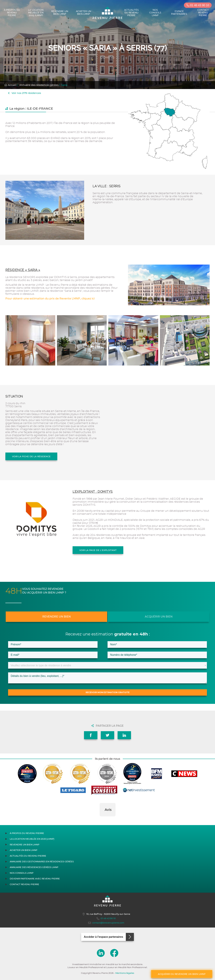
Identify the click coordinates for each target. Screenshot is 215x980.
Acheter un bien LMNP (84, 13)
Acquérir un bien (159, 617)
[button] (100, 820)
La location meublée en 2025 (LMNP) (36, 13)
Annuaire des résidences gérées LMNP (34, 867)
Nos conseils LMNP (155, 13)
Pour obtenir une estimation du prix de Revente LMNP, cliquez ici (50, 299)
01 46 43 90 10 (198, 5)
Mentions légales (125, 973)
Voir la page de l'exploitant (98, 550)
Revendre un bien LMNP (60, 13)
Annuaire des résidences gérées (39, 85)
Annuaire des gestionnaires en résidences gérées (42, 862)
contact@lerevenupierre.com (106, 923)
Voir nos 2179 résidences (25, 93)
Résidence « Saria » (23, 270)
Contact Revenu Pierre (203, 13)
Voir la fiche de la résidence (31, 456)
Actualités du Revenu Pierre (131, 13)
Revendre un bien (57, 617)
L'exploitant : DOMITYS (93, 492)
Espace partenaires (179, 13)
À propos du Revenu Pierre (12, 13)
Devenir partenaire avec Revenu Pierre (35, 879)
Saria (64, 85)
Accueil (10, 85)
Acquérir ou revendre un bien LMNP (182, 974)
